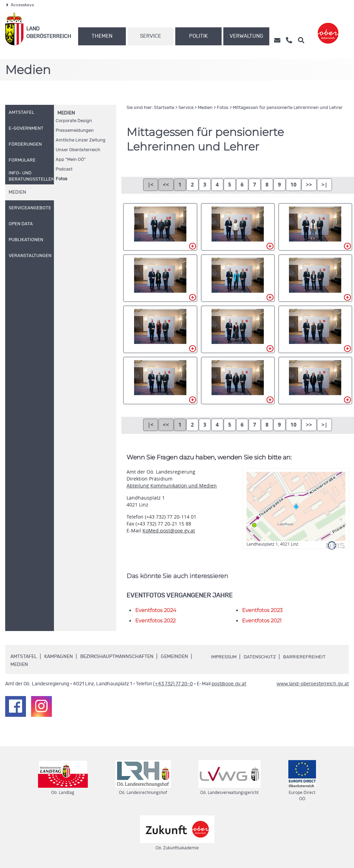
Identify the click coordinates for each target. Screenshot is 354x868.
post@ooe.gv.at (229, 684)
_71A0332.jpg (238, 278)
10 (294, 185)
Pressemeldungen (75, 131)
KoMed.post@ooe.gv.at (169, 531)
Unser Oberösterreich (78, 150)
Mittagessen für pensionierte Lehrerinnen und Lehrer (288, 108)
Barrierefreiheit (308, 657)
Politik (198, 36)
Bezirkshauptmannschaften (117, 657)
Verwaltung (246, 36)
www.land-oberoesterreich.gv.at (313, 684)
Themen (102, 36)
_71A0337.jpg (315, 278)
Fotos (62, 179)
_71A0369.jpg (315, 381)
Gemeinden (174, 657)
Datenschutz (263, 657)
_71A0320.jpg (315, 227)
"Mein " (71, 160)
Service (151, 36)
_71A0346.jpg (238, 329)
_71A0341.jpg (160, 329)
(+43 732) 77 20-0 (173, 684)
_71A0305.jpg (160, 227)
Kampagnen (59, 657)
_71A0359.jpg (160, 381)
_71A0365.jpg (238, 381)
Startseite (164, 108)
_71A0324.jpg (160, 278)
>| (324, 185)
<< (166, 185)
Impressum (225, 657)
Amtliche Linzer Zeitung (81, 140)
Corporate (74, 121)
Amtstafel (24, 657)
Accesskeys (20, 5)
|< (151, 185)
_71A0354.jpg (315, 329)
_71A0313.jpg (238, 227)
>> (309, 185)
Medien (66, 113)
